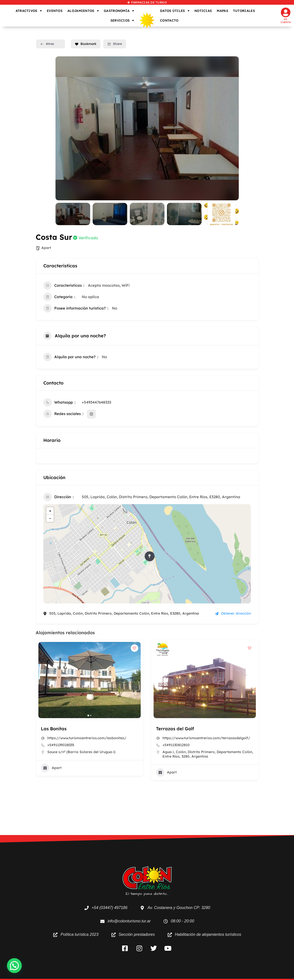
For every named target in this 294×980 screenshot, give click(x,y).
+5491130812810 (176, 745)
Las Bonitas (54, 729)
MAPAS (222, 11)
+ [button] (50, 511)
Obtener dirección (233, 613)
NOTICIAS (203, 11)
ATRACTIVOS (29, 11)
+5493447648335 (97, 402)
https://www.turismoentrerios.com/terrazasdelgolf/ (206, 738)
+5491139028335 (61, 745)
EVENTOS (55, 11)
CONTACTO (169, 20)
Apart (46, 248)
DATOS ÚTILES (175, 11)
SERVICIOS (122, 20)
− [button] (50, 518)
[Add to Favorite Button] (134, 648)
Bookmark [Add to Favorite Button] (86, 44)
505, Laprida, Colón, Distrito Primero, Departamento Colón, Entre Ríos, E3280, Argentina (161, 497)
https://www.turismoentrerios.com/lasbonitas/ (87, 738)
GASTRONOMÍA (119, 11)
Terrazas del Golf (175, 729)
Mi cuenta (286, 21)
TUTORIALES (244, 11)
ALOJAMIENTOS (83, 11)
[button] (88, 716)
